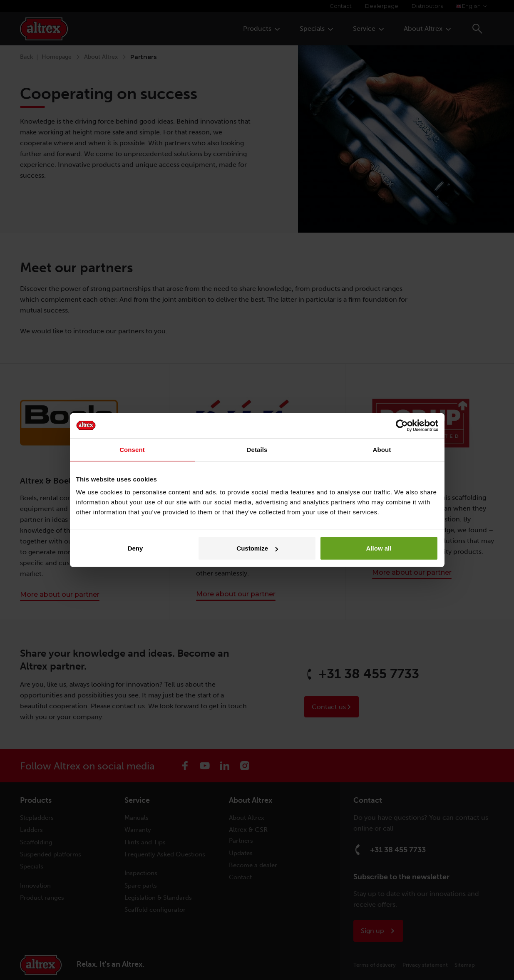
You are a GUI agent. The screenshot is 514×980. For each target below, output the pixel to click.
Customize (257, 548)
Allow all (379, 548)
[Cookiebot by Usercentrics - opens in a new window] (402, 425)
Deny (135, 548)
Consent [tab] (132, 449)
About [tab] (382, 449)
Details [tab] (257, 449)
